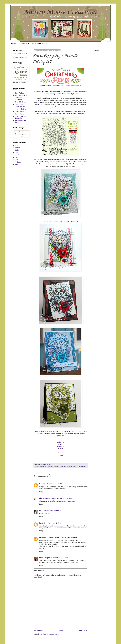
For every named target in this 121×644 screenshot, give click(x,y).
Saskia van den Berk (20, 121)
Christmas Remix (52, 467)
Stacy (61, 440)
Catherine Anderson (19, 99)
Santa (84, 467)
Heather (18, 155)
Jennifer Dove (20, 107)
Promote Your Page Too (20, 57)
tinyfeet (42, 523)
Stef (16, 165)
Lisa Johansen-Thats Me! (21, 117)
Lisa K (41, 484)
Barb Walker (19, 93)
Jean (41, 511)
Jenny (60, 451)
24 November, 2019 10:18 (53, 484)
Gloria (61, 449)
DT (59, 467)
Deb (16, 153)
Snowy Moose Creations (20, 53)
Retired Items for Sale (40, 43)
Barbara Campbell (21, 95)
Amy (17, 145)
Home (13, 43)
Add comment (39, 570)
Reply (41, 492)
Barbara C (60, 442)
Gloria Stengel (20, 104)
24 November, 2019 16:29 (52, 511)
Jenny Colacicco (21, 109)
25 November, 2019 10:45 (69, 537)
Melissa (18, 162)
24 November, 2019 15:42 (63, 498)
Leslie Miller (19, 114)
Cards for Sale (24, 43)
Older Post (83, 631)
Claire (17, 150)
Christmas (43, 467)
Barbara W (60, 446)
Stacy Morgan (45, 558)
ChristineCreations (46, 498)
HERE (40, 105)
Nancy (60, 444)
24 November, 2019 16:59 (54, 523)
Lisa (17, 160)
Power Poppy (77, 467)
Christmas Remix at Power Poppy (60, 92)
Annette (18, 148)
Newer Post (38, 631)
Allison (61, 455)
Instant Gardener (67, 467)
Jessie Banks (20, 111)
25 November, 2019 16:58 (59, 558)
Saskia (61, 453)
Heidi (17, 157)
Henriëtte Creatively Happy (49, 537)
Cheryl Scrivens (21, 102)
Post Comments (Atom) (51, 634)
